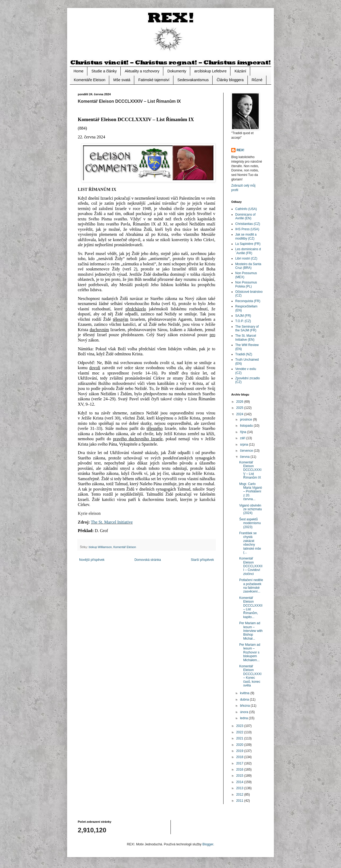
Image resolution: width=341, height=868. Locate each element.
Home (78, 71)
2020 (240, 745)
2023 (240, 726)
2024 (240, 414)
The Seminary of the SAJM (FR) (247, 328)
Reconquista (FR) (248, 301)
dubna (245, 700)
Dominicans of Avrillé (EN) (245, 216)
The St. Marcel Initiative (112, 522)
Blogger (208, 844)
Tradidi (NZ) (244, 354)
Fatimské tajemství (154, 80)
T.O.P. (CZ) (243, 321)
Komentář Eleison (125, 547)
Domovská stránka (148, 560)
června (245, 457)
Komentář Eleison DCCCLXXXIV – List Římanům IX (250, 470)
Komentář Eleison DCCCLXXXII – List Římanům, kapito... (251, 607)
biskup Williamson (100, 547)
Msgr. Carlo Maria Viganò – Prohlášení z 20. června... (251, 492)
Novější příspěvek (92, 560)
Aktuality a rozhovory (142, 71)
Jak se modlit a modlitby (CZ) (246, 236)
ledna (244, 718)
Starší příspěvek (202, 560)
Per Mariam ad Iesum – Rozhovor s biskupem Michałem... (250, 652)
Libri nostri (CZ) (246, 258)
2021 (240, 738)
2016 (240, 770)
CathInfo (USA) (246, 209)
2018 (240, 757)
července (247, 451)
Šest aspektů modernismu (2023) (250, 523)
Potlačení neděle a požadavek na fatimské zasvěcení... (251, 586)
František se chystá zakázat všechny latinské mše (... (250, 543)
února (245, 712)
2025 (240, 408)
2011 (240, 801)
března (245, 706)
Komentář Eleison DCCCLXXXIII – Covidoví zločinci (251, 566)
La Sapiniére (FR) (248, 244)
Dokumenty (177, 71)
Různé (257, 80)
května (245, 693)
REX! (240, 150)
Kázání (240, 71)
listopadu (247, 426)
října (244, 432)
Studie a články (104, 71)
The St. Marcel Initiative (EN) (246, 338)
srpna (244, 445)
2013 (240, 788)
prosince (247, 419)
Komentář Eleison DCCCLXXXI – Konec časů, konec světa (250, 676)
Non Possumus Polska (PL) (246, 284)
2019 (240, 751)
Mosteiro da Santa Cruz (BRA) (248, 266)
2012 (240, 795)
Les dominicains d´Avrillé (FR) (248, 251)
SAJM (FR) (243, 316)
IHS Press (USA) (247, 229)
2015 (240, 776)
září (243, 438)
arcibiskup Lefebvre (210, 71)
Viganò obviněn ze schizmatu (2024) (251, 509)
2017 (240, 763)
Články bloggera (230, 80)
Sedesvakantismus (193, 80)
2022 (240, 732)
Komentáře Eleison (90, 80)
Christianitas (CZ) (248, 224)
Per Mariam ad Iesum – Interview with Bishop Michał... (251, 631)
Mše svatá (122, 80)
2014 (240, 782)
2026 (240, 402)
